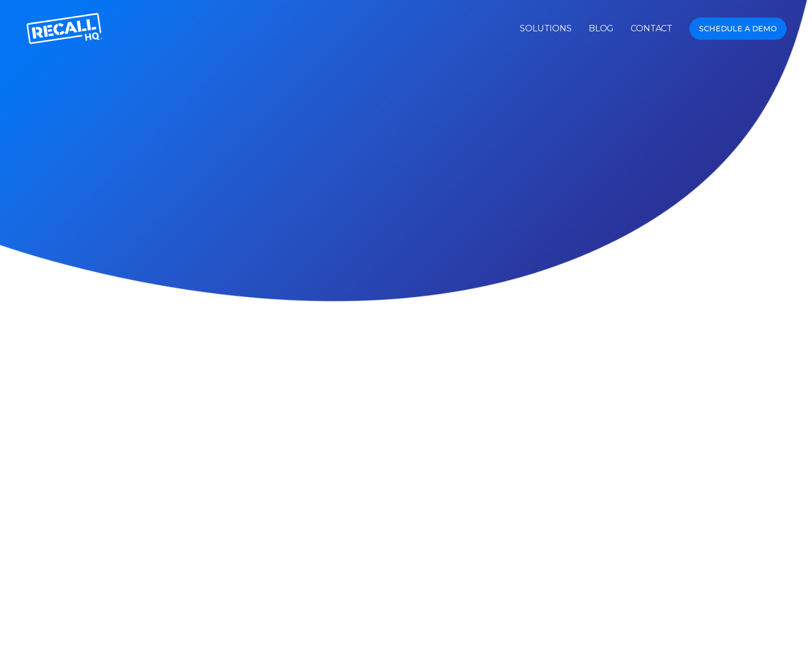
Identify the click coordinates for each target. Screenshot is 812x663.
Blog (601, 29)
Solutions (546, 29)
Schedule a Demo (738, 29)
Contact (652, 29)
